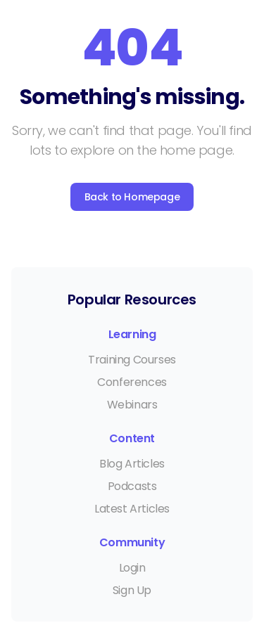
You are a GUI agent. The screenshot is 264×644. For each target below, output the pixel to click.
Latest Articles (132, 509)
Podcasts (132, 486)
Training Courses (132, 360)
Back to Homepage (132, 197)
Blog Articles (132, 464)
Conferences (132, 382)
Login (132, 568)
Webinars (132, 405)
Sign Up (132, 590)
